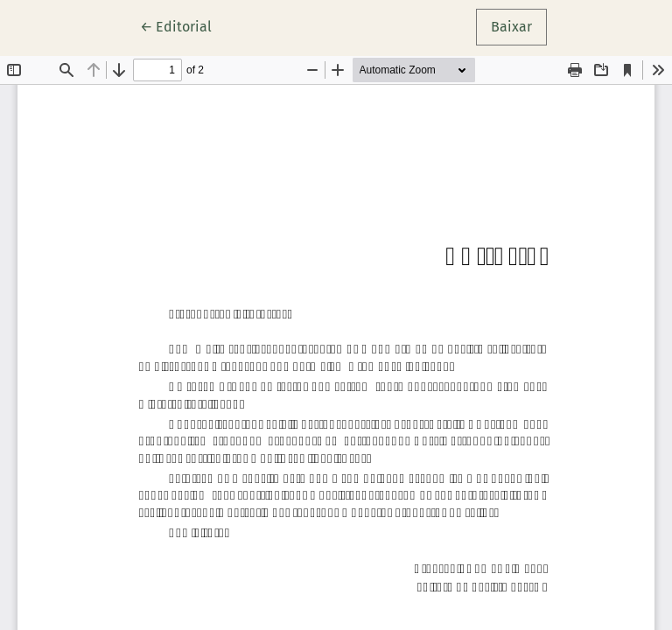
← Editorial (183, 25)
